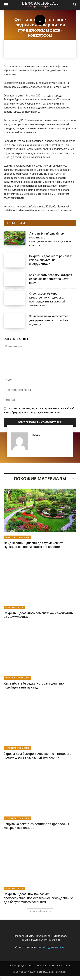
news (36, 434)
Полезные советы (14, 607)
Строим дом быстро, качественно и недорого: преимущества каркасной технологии (47, 299)
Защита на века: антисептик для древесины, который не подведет (49, 320)
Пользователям (46, 966)
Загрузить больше (40, 911)
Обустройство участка (17, 537)
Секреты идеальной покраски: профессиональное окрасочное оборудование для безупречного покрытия (38, 898)
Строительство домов (17, 748)
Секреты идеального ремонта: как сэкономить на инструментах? (50, 260)
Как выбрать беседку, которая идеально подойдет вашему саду (50, 279)
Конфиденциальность (22, 966)
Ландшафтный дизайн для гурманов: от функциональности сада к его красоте (33, 545)
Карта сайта (63, 966)
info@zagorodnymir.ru (52, 947)
